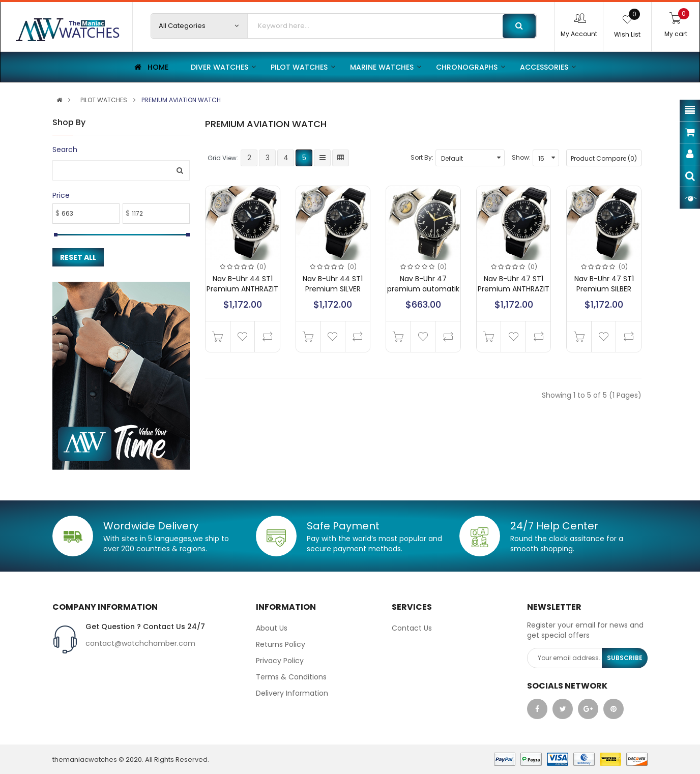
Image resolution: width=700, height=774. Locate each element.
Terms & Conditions (291, 677)
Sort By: (422, 157)
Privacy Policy (280, 661)
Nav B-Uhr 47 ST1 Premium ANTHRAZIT (514, 284)
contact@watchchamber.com (140, 643)
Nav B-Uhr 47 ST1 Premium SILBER (604, 284)
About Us (272, 628)
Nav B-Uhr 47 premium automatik (423, 284)
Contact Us (412, 628)
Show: (521, 157)
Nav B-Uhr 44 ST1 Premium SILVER (333, 284)
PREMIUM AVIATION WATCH (181, 100)
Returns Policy (281, 644)
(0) (261, 267)
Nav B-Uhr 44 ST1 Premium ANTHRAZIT (242, 284)
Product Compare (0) (604, 158)
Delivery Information (292, 693)
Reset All (78, 257)
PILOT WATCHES (104, 100)
